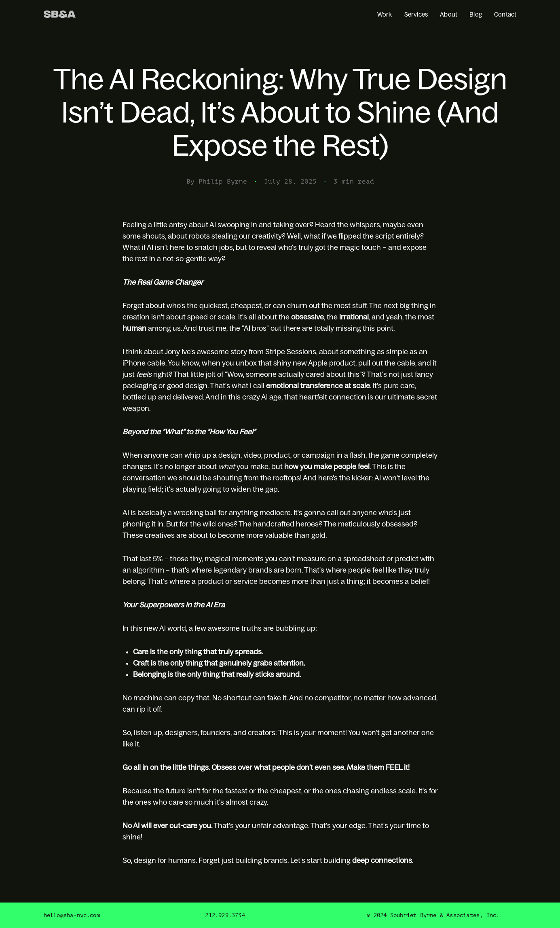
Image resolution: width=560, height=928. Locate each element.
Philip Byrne (223, 181)
